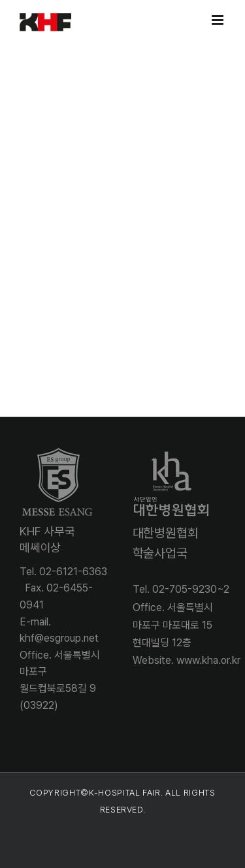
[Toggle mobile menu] (219, 20)
